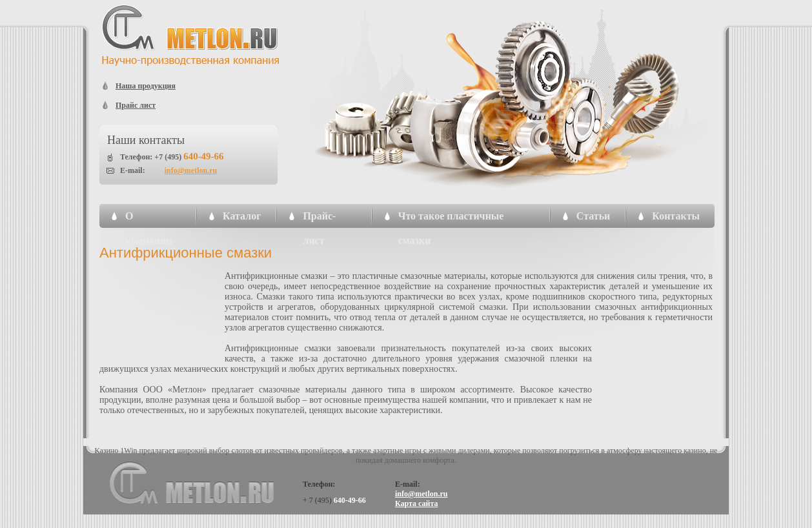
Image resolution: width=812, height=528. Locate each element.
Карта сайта (417, 503)
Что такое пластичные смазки (451, 219)
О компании (148, 219)
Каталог (242, 216)
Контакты (676, 216)
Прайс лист (136, 105)
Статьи (594, 216)
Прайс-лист (319, 219)
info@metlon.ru (191, 170)
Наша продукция (146, 86)
